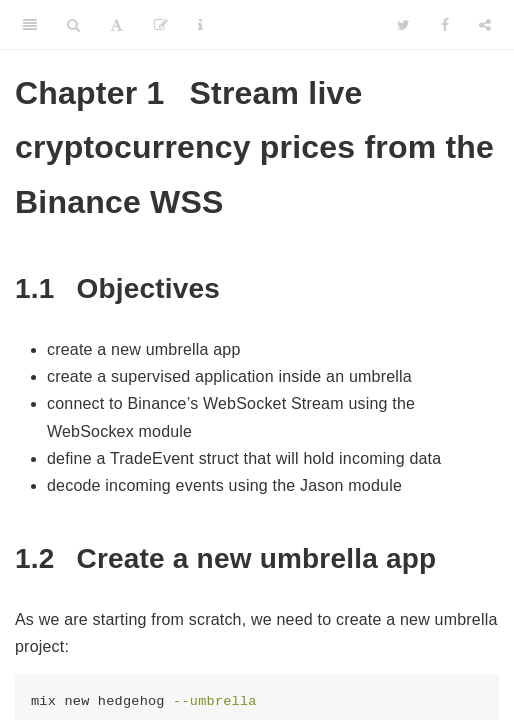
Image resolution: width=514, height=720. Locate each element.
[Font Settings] (116, 25)
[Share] (485, 25)
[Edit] (161, 25)
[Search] (73, 25)
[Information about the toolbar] (200, 25)
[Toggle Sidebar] (30, 25)
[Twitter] (403, 25)
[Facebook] (445, 25)
